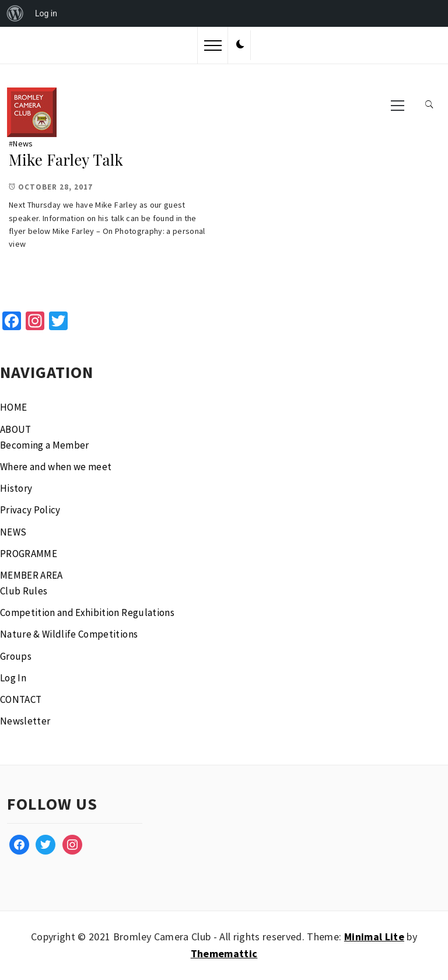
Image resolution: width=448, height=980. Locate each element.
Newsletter (25, 721)
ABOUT (16, 429)
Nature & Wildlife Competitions (69, 634)
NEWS (13, 532)
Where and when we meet (56, 467)
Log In (13, 678)
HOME (13, 407)
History (16, 488)
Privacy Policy (30, 510)
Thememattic (224, 953)
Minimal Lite (374, 937)
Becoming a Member (45, 445)
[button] (240, 45)
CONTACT (21, 699)
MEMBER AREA (32, 575)
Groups (16, 656)
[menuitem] (15, 13)
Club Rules (24, 591)
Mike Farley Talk (66, 160)
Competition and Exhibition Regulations (87, 612)
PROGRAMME (29, 554)
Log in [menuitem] (46, 13)
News (23, 143)
